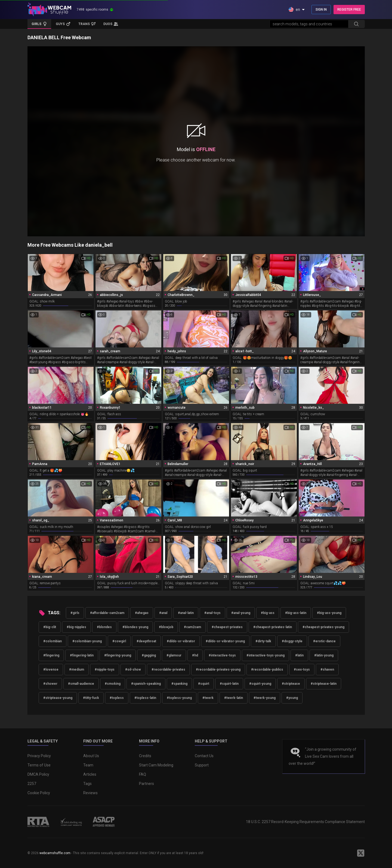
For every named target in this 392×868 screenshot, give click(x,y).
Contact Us (204, 756)
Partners (146, 784)
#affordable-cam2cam (107, 613)
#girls (75, 613)
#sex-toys (302, 670)
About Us (91, 756)
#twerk (208, 698)
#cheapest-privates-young (323, 627)
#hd (195, 655)
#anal (163, 613)
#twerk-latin (234, 698)
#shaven (327, 670)
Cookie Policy (39, 793)
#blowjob (166, 627)
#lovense (51, 670)
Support (202, 765)
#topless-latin (145, 698)
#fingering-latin (82, 655)
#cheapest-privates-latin (273, 627)
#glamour (174, 655)
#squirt (204, 684)
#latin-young (324, 655)
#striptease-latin (324, 684)
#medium (77, 670)
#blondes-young (135, 627)
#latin (299, 655)
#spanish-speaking (146, 684)
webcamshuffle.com (55, 853)
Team (88, 765)
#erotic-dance (324, 641)
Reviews (90, 793)
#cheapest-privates (227, 627)
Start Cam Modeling (156, 765)
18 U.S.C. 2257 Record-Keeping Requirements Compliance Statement (305, 822)
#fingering (51, 655)
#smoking (113, 684)
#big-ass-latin (296, 613)
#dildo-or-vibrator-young (225, 641)
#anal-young (241, 613)
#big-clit (50, 627)
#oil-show (133, 670)
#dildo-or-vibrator (181, 641)
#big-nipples (76, 627)
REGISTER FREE (349, 10)
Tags (87, 784)
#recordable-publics (267, 670)
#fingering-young (118, 655)
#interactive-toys (222, 655)
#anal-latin (186, 613)
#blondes (104, 627)
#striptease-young (58, 698)
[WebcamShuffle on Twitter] (361, 853)
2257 (32, 784)
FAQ (143, 774)
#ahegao (142, 613)
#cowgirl (119, 641)
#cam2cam (192, 627)
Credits (145, 756)
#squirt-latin (229, 684)
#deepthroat (146, 641)
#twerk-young (265, 698)
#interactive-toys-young (266, 655)
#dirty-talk (263, 641)
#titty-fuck (91, 698)
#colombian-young (87, 641)
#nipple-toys (105, 670)
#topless (117, 698)
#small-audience (81, 684)
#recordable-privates (168, 670)
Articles (90, 774)
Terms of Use (39, 765)
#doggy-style (292, 641)
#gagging (149, 655)
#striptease (291, 684)
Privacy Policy (39, 756)
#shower (50, 684)
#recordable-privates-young (218, 670)
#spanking (179, 684)
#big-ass (268, 613)
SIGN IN (321, 10)
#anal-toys (212, 613)
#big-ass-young (329, 613)
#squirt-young (260, 684)
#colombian (53, 641)
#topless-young (179, 698)
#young (292, 698)
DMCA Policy (38, 774)
